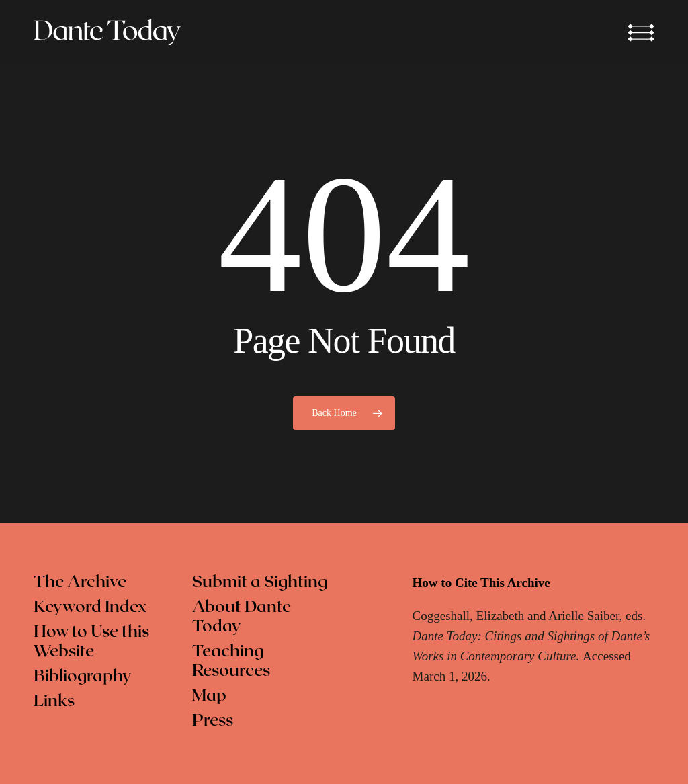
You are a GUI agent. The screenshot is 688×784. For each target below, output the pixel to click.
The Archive (80, 582)
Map (209, 696)
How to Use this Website (91, 642)
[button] (641, 32)
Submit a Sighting (260, 582)
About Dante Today (242, 617)
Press (213, 721)
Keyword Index (90, 607)
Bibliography (83, 677)
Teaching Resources (231, 661)
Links (54, 701)
